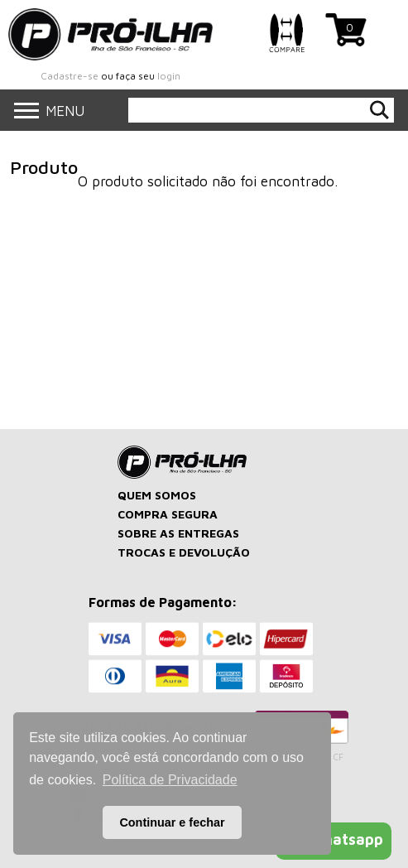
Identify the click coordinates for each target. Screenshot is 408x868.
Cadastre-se (70, 76)
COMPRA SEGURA (168, 514)
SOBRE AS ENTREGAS (178, 533)
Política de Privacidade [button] (170, 780)
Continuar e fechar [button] (172, 822)
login (169, 76)
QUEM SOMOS (157, 495)
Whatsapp (334, 839)
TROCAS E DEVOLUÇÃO (184, 552)
